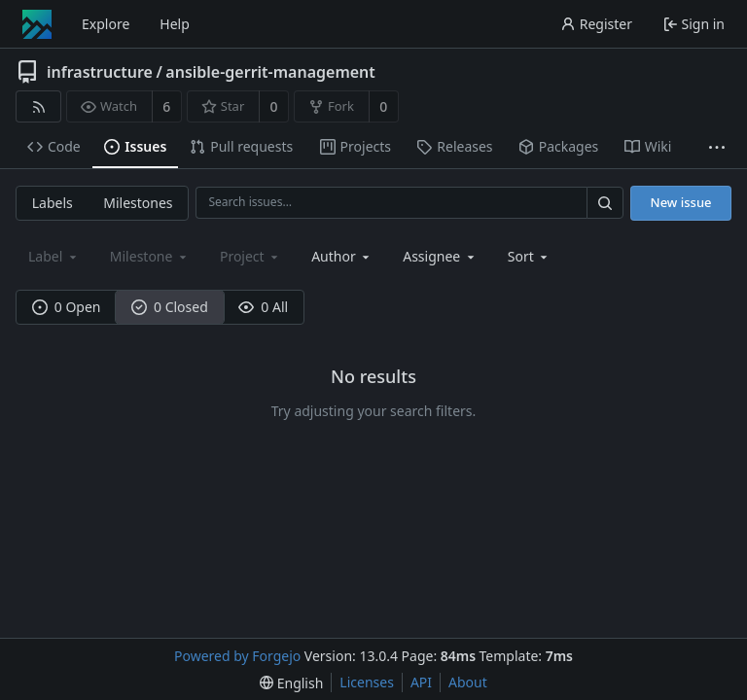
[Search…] (605, 203)
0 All (263, 307)
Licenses (367, 682)
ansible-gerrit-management (270, 72)
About (468, 682)
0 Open (67, 307)
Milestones (138, 203)
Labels (53, 203)
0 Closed (170, 307)
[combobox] (342, 256)
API (421, 682)
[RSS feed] (38, 106)
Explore (106, 24)
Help (175, 24)
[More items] (717, 147)
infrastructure (100, 72)
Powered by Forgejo (237, 656)
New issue (681, 202)
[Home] (37, 24)
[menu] (530, 256)
